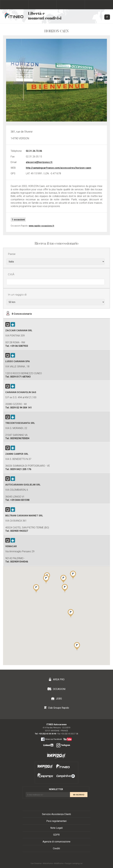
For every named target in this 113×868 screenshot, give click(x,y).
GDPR (56, 835)
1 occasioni (18, 220)
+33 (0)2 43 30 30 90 (47, 734)
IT (107, 17)
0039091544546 (19, 562)
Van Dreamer (36, 863)
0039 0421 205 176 (21, 469)
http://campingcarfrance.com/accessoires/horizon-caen (58, 168)
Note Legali (56, 828)
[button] (71, 613)
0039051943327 (19, 531)
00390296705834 (20, 438)
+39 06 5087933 (19, 346)
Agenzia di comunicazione (56, 842)
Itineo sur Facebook (51, 739)
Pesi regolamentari (56, 821)
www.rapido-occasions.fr (42, 226)
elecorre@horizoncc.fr (39, 162)
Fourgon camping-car (74, 863)
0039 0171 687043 (20, 377)
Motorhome (48, 863)
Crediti (56, 848)
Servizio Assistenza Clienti (56, 814)
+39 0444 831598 (20, 500)
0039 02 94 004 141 (21, 408)
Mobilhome (59, 863)
